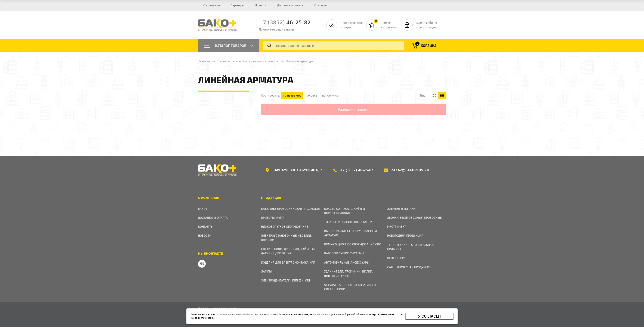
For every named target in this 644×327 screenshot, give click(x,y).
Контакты (318, 5)
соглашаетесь (321, 314)
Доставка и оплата (288, 5)
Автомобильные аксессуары (347, 262)
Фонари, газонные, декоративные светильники (351, 287)
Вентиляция (397, 258)
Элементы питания (402, 209)
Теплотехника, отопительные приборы (411, 247)
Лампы (266, 271)
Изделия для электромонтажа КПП (288, 262)
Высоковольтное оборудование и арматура (248, 61)
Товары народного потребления (349, 222)
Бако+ (203, 209)
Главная (204, 61)
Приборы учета (273, 218)
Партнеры (236, 5)
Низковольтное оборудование (285, 227)
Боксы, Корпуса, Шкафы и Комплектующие (345, 211)
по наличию (330, 95)
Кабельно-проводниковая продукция (290, 209)
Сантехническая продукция (409, 267)
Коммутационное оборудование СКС (353, 244)
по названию (292, 95)
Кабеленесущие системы (344, 253)
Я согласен (429, 316)
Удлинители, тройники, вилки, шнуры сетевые (349, 273)
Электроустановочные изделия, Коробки (286, 238)
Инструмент (397, 227)
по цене (312, 95)
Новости (259, 5)
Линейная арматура (300, 61)
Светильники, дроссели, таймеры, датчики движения (288, 251)
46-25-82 (285, 22)
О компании (211, 5)
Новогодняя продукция (405, 235)
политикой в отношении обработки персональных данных (247, 314)
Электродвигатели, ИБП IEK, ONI (286, 280)
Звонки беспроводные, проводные (414, 218)
